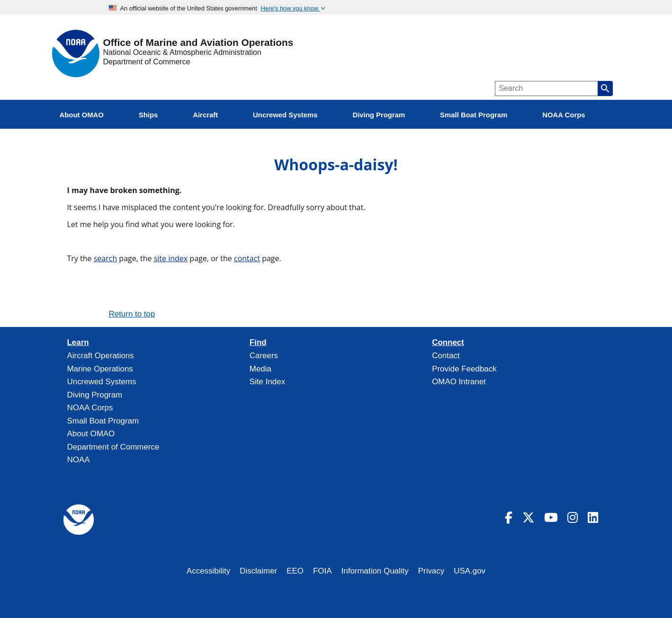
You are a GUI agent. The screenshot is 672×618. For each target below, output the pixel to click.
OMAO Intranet (459, 382)
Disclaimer (258, 571)
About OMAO (91, 434)
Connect (448, 343)
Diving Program (95, 395)
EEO (295, 571)
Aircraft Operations (101, 356)
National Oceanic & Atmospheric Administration (182, 52)
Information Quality (375, 571)
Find (258, 343)
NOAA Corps (90, 408)
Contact (446, 356)
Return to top (132, 314)
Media (260, 369)
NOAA (79, 460)
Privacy (431, 571)
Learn (78, 343)
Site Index (267, 382)
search (106, 258)
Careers (264, 356)
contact (247, 258)
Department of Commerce (147, 62)
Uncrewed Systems (102, 382)
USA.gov (470, 571)
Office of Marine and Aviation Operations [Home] (198, 43)
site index (171, 258)
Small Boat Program (103, 421)
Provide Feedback (464, 369)
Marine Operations (100, 369)
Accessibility (208, 571)
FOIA (323, 571)
